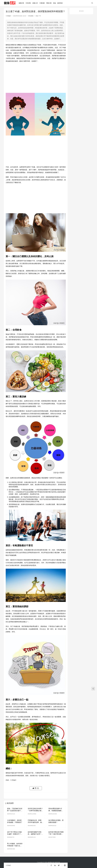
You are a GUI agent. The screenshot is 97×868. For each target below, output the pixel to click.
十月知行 (8, 16)
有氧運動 (28, 3)
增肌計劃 (49, 3)
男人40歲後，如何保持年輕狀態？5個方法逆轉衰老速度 (15, 845)
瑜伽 (54, 3)
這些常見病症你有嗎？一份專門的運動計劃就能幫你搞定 (35, 810)
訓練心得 (35, 3)
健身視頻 (60, 3)
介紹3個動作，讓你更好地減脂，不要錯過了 (15, 821)
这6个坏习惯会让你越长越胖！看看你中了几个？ (15, 833)
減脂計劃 (21, 3)
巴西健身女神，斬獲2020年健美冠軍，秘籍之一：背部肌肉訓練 (36, 821)
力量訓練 (42, 3)
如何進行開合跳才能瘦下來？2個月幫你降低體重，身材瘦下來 (56, 833)
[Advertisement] (36, 78)
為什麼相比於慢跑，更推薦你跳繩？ (56, 821)
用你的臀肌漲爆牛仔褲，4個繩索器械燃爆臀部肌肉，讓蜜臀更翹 (56, 810)
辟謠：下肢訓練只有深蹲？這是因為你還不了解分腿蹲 (15, 810)
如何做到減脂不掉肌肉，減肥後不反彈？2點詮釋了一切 (35, 833)
